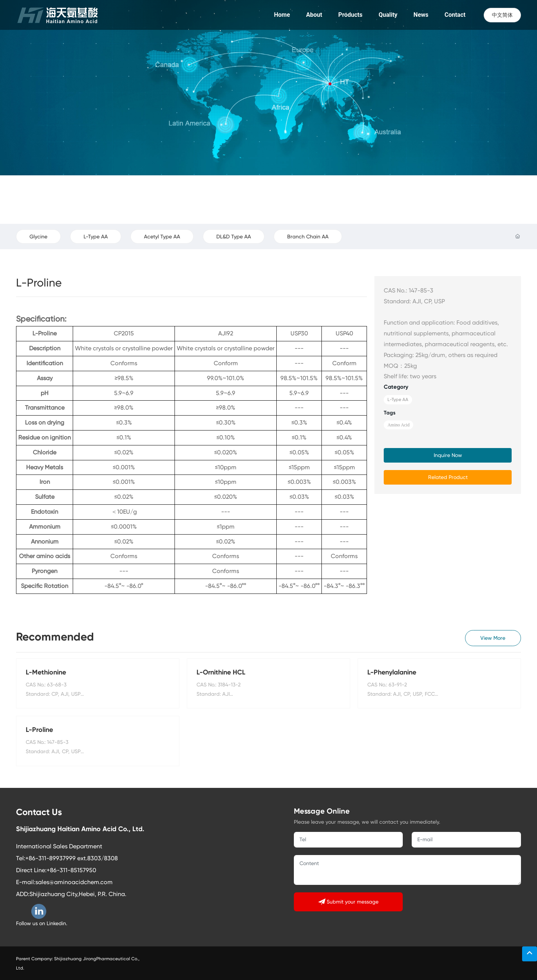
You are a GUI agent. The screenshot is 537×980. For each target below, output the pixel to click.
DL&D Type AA (234, 237)
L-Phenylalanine (392, 672)
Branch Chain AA (308, 237)
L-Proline (39, 730)
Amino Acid (398, 425)
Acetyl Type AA (162, 237)
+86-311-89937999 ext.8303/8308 (72, 858)
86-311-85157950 (73, 870)
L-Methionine (46, 672)
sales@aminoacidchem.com (74, 882)
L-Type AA (96, 237)
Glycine (38, 237)
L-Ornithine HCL (221, 672)
